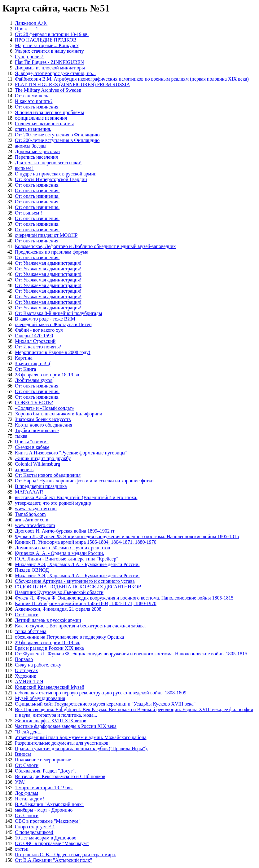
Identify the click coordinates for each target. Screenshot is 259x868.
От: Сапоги (27, 615)
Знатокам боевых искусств (43, 419)
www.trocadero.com (35, 525)
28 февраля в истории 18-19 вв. (48, 375)
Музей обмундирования (40, 698)
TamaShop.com (30, 514)
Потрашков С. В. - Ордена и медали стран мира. (66, 855)
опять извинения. (33, 129)
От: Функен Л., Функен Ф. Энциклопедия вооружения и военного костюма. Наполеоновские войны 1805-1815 (131, 654)
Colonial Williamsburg (37, 464)
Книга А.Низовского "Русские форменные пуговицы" (71, 453)
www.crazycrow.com (36, 509)
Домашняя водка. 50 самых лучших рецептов (62, 548)
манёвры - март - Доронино (44, 810)
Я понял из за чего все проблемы (49, 112)
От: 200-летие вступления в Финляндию (57, 135)
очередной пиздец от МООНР (46, 235)
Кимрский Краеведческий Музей (50, 687)
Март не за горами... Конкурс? (47, 45)
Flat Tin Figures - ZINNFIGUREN (49, 62)
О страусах (26, 670)
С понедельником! (34, 832)
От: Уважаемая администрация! (48, 263)
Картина (24, 358)
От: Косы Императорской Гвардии (51, 179)
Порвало (24, 659)
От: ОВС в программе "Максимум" (52, 843)
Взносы (23, 754)
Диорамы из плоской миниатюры (50, 68)
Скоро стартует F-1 (35, 827)
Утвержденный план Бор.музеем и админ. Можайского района (81, 737)
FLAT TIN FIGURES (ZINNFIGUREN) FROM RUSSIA (72, 84)
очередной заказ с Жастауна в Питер (53, 324)
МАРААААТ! (29, 492)
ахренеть (24, 469)
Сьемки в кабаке (32, 447)
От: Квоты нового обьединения (48, 475)
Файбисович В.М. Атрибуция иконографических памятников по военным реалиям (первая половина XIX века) (132, 79)
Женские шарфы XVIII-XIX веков (50, 721)
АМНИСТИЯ (29, 682)
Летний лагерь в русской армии (48, 620)
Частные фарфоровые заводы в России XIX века (66, 726)
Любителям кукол (34, 380)
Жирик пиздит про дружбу (43, 458)
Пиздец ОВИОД (32, 570)
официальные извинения (41, 118)
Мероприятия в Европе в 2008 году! (53, 352)
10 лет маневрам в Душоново (46, 838)
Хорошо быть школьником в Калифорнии (59, 414)
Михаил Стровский (35, 341)
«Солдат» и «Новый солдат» (45, 408)
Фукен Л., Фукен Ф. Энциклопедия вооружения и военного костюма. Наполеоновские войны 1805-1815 (124, 598)
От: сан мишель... (33, 96)
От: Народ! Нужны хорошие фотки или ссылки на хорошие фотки (84, 481)
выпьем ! (24, 168)
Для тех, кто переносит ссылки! (48, 163)
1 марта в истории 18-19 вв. (44, 788)
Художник (26, 676)
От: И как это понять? (38, 347)
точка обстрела (31, 631)
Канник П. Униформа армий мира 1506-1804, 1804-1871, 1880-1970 (86, 542)
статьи (22, 849)
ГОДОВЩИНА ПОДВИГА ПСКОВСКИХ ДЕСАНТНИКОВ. (79, 587)
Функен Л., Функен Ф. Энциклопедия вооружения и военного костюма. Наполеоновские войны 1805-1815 (127, 536)
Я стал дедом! (30, 799)
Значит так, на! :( (33, 363)
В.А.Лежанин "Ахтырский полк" (49, 804)
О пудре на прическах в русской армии (56, 174)
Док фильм (26, 793)
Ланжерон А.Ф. (31, 23)
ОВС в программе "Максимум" (48, 821)
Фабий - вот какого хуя (39, 330)
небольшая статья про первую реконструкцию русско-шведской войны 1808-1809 (101, 693)
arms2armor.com (32, 520)
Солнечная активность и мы (44, 124)
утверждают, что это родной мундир (53, 503)
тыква (21, 436)
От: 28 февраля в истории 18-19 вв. (52, 34)
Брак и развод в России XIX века (49, 648)
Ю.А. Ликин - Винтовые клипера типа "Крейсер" (67, 559)
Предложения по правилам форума (52, 252)
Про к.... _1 (26, 29)
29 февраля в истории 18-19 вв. (48, 642)
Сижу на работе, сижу (38, 665)
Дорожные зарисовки (37, 151)
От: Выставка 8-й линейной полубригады (58, 313)
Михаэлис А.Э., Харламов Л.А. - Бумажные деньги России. (77, 564)
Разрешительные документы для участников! (62, 743)
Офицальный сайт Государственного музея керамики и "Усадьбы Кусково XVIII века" (105, 704)
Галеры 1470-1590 (34, 336)
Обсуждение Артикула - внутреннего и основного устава (75, 581)
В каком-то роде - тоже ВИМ (45, 319)
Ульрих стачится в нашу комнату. (50, 51)
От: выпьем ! (29, 213)
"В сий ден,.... (29, 732)
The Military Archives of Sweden (48, 90)
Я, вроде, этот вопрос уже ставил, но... (55, 73)
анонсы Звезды (31, 146)
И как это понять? (34, 101)
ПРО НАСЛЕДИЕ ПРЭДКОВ (46, 40)
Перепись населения (36, 157)
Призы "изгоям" (32, 442)
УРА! (20, 782)
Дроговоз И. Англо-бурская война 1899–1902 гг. (65, 531)
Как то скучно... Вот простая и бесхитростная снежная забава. (80, 626)
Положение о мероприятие (43, 760)
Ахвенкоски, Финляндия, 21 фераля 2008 (58, 609)
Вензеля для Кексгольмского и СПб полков (60, 776)
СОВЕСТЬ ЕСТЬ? (34, 403)
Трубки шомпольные (37, 430)
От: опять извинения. (37, 107)
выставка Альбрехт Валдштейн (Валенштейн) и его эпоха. (76, 497)
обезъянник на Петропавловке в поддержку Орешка (69, 637)
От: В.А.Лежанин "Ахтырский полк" (53, 860)
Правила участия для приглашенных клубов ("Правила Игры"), (81, 748)
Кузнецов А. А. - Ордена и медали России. (59, 553)
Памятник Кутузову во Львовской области (59, 592)
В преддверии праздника (41, 486)
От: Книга (25, 369)
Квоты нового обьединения (44, 425)
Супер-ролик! (29, 57)
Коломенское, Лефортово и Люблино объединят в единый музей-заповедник (95, 246)
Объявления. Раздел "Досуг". (45, 771)
